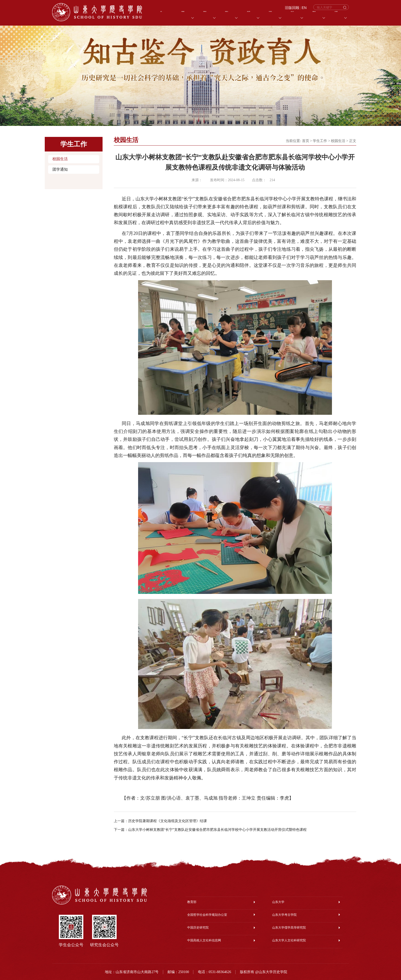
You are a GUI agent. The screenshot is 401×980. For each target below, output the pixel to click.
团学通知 (60, 169)
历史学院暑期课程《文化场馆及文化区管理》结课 (168, 821)
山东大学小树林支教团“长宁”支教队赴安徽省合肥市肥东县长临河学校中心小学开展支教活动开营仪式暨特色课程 (217, 830)
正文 (353, 141)
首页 (306, 141)
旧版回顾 (292, 8)
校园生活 (60, 159)
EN (304, 8)
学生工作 (320, 141)
